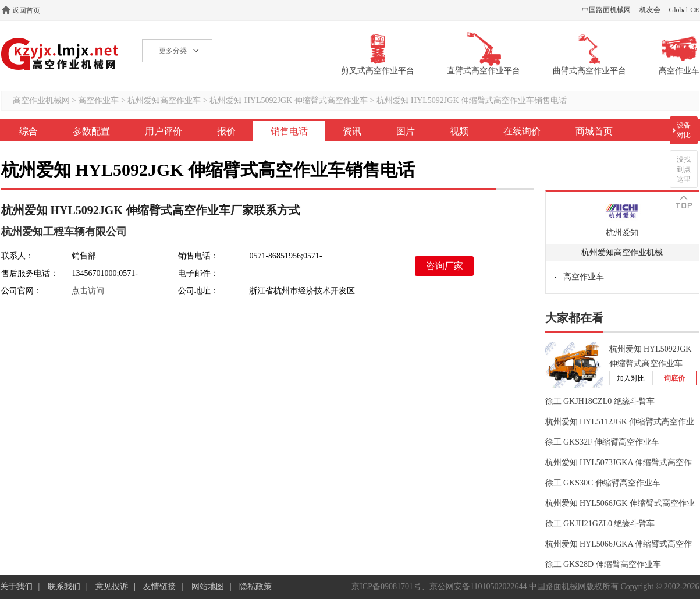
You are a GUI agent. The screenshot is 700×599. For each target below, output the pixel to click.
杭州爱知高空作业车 (164, 100)
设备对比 (684, 130)
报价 (226, 131)
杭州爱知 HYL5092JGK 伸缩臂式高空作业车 (288, 100)
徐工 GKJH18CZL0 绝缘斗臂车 (600, 401)
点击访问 (88, 291)
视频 (459, 131)
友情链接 (159, 586)
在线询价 (522, 131)
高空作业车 (98, 100)
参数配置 (91, 131)
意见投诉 (112, 586)
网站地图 (208, 586)
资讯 (352, 131)
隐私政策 (255, 586)
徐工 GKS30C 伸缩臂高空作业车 (603, 483)
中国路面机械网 (606, 10)
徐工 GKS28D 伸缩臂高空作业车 (603, 564)
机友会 (650, 10)
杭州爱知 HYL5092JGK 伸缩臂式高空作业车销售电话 (472, 100)
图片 (406, 131)
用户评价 (164, 131)
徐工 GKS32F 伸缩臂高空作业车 (603, 442)
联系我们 (64, 586)
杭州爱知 (622, 233)
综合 (29, 131)
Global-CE (684, 10)
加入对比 (631, 378)
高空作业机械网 (60, 54)
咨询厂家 (445, 266)
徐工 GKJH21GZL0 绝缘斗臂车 (600, 524)
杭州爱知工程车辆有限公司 (64, 232)
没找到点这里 (684, 169)
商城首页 (594, 131)
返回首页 (26, 10)
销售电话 (289, 131)
